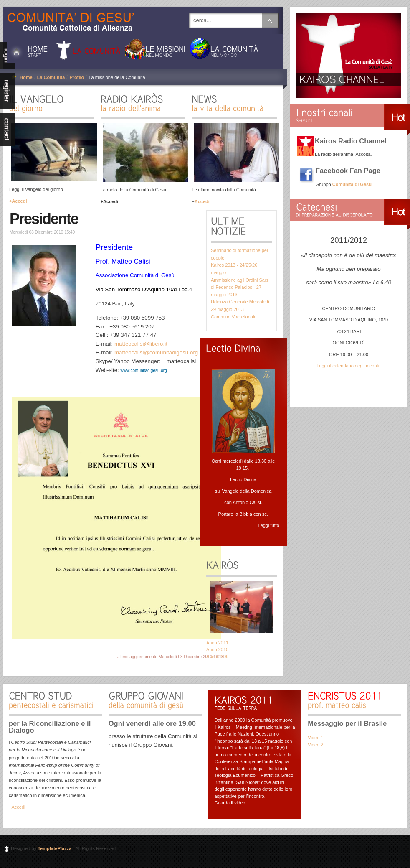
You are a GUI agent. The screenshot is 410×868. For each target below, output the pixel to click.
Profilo (77, 77)
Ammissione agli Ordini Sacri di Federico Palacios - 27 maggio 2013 (240, 287)
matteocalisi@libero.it (141, 344)
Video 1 (315, 738)
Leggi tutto (269, 525)
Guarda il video (230, 803)
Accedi (202, 201)
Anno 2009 (217, 657)
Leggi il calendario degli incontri (348, 366)
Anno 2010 (217, 649)
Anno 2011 (217, 643)
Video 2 (315, 745)
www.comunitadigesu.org (144, 370)
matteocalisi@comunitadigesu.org (156, 353)
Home (26, 77)
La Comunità (51, 77)
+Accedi (18, 201)
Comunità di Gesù (74, 18)
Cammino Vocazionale (234, 317)
